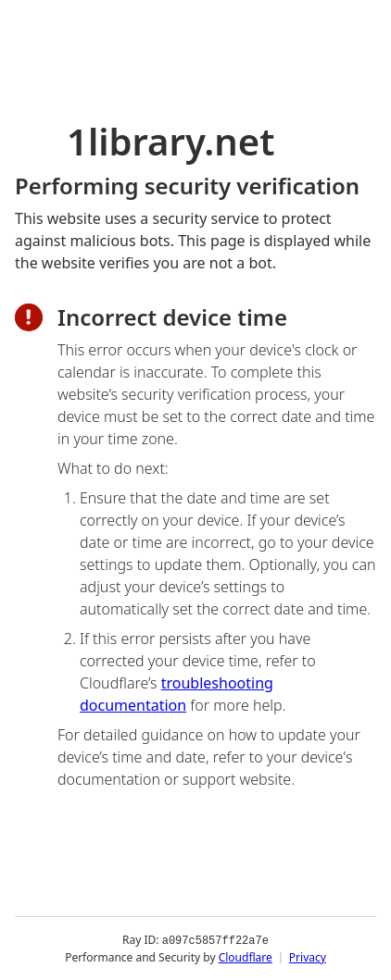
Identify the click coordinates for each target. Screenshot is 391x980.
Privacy (308, 956)
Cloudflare (246, 956)
